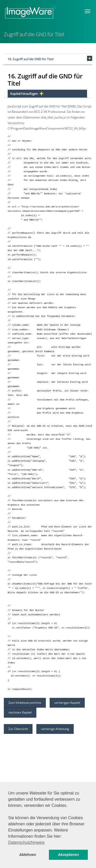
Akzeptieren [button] (68, 855)
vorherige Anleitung (55, 729)
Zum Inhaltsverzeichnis (25, 703)
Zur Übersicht (18, 729)
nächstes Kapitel (20, 712)
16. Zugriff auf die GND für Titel (31, 59)
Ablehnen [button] (28, 855)
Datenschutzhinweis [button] (26, 842)
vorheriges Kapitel (67, 703)
